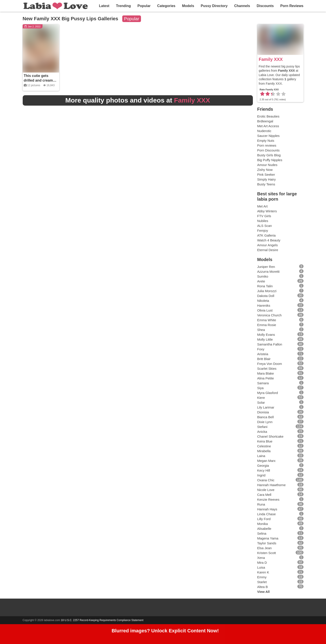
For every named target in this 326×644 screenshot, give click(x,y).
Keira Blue (265, 441)
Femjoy (263, 231)
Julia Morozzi (267, 291)
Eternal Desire (268, 250)
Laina (261, 456)
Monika (263, 524)
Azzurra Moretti (269, 272)
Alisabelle (264, 529)
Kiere (261, 398)
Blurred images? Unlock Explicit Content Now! (165, 632)
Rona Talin (265, 286)
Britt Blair (264, 359)
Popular (144, 6)
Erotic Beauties (268, 116)
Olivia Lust (265, 310)
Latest (104, 6)
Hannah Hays (267, 509)
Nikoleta (263, 301)
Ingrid (261, 475)
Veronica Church (270, 315)
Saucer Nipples (269, 136)
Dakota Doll (266, 296)
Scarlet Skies (267, 369)
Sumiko (263, 276)
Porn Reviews (292, 6)
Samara (263, 383)
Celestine (264, 446)
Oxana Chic (266, 480)
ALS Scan (265, 226)
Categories (166, 6)
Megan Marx (266, 461)
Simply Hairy (267, 179)
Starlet (262, 582)
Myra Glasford (268, 393)
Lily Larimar (266, 407)
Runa (261, 504)
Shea (261, 330)
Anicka (262, 432)
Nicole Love (266, 490)
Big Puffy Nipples (270, 160)
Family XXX (271, 59)
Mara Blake (266, 373)
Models (188, 6)
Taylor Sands (267, 543)
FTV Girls (264, 216)
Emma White (267, 320)
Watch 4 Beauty (269, 240)
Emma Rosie (267, 325)
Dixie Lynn (265, 422)
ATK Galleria (267, 235)
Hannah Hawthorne (271, 485)
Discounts (265, 6)
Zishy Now (265, 170)
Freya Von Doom (270, 364)
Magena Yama (268, 538)
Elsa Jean (265, 548)
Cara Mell (264, 495)
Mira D (262, 563)
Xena (261, 558)
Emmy (262, 577)
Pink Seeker (266, 175)
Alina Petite (266, 378)
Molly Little (265, 339)
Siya (260, 388)
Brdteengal (265, 121)
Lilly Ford (264, 519)
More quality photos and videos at (138, 100)
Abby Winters (267, 211)
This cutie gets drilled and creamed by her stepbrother (40, 80)
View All (264, 592)
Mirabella (264, 451)
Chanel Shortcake (270, 436)
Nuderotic (264, 131)
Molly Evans (266, 335)
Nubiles (263, 221)
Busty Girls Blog (269, 155)
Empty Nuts (266, 141)
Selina (262, 533)
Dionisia (263, 412)
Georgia (263, 466)
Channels (242, 6)
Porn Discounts (269, 150)
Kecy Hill (264, 470)
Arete (261, 281)
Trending (123, 6)
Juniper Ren (266, 267)
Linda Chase (267, 514)
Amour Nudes (267, 165)
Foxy (261, 349)
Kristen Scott (267, 553)
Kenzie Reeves (268, 499)
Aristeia (263, 354)
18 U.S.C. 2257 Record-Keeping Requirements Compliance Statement (102, 620)
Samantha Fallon (270, 344)
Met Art (263, 206)
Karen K (263, 572)
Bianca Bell (266, 417)
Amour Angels (268, 245)
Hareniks (264, 305)
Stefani (262, 427)
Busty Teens (266, 184)
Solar (261, 402)
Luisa (261, 567)
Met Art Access (268, 126)
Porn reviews (267, 145)
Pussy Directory (214, 6)
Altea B (263, 587)
